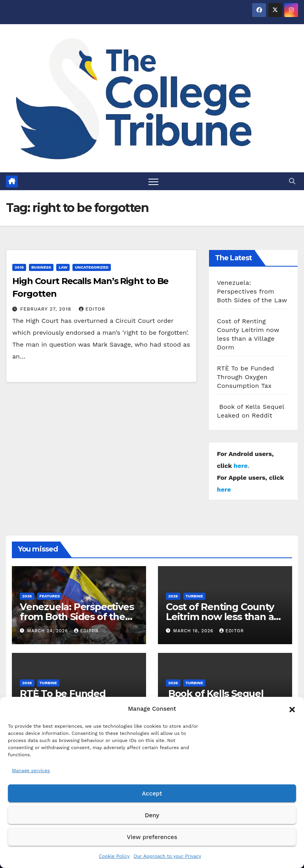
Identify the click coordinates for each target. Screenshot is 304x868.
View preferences (152, 837)
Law (63, 267)
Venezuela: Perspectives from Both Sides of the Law (252, 291)
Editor (92, 309)
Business (41, 267)
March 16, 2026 (194, 631)
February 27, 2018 (47, 309)
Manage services (31, 771)
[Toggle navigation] (153, 181)
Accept (152, 794)
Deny (152, 815)
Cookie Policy (114, 856)
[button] (292, 709)
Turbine (194, 596)
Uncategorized (92, 267)
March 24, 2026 (49, 631)
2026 (27, 596)
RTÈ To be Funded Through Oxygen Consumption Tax (245, 377)
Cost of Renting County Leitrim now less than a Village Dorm (220, 617)
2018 (19, 267)
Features (50, 596)
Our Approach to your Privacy (167, 856)
